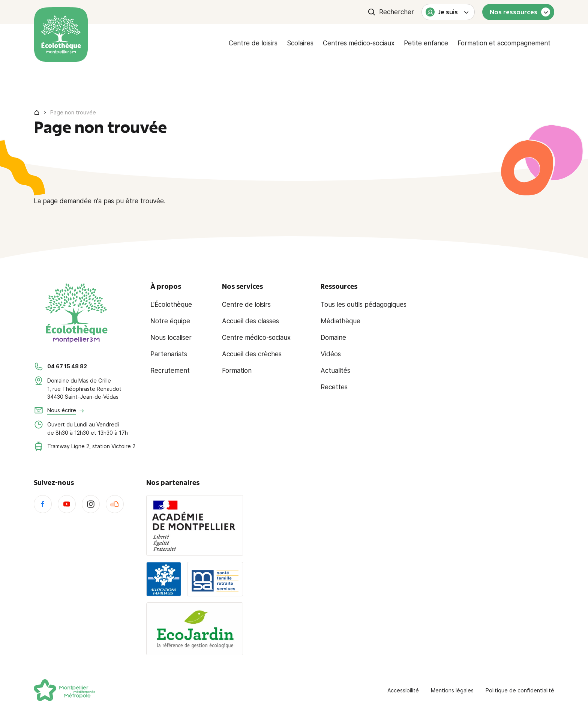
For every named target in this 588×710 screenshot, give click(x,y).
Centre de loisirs (253, 43)
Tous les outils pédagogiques (364, 305)
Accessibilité (403, 690)
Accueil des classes (250, 321)
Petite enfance (426, 43)
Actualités (335, 371)
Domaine (333, 338)
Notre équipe (170, 321)
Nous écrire (62, 410)
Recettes (334, 387)
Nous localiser (171, 338)
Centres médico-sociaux (359, 43)
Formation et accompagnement (504, 43)
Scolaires (300, 43)
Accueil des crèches (252, 354)
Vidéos (331, 354)
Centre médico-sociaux (256, 338)
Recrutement (170, 371)
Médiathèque (340, 321)
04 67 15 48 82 (67, 366)
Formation (237, 371)
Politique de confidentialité (520, 690)
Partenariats (169, 354)
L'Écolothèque (171, 305)
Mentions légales (452, 690)
